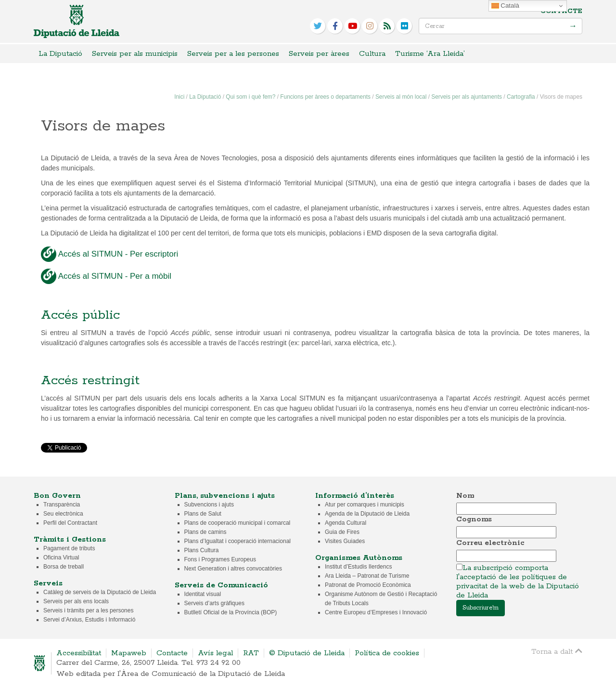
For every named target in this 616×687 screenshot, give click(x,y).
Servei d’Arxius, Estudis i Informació (89, 620)
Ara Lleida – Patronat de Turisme (367, 576)
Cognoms (474, 519)
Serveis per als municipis (135, 54)
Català (505, 6)
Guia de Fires (342, 532)
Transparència (62, 505)
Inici (179, 97)
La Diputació (60, 54)
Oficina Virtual (61, 557)
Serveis (48, 583)
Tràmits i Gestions (70, 539)
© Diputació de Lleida (307, 653)
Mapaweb (129, 653)
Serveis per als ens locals (76, 601)
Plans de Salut (203, 514)
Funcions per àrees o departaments (325, 97)
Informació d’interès (355, 496)
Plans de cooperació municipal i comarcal (237, 523)
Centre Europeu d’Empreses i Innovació (376, 612)
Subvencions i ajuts (209, 505)
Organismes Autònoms (359, 558)
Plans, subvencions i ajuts (225, 496)
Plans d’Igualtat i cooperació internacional (237, 541)
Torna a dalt (557, 651)
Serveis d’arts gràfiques (214, 603)
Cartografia (521, 97)
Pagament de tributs (69, 548)
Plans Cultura (202, 550)
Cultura (372, 54)
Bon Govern (57, 496)
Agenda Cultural (346, 523)
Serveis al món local (401, 97)
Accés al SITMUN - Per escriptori (109, 254)
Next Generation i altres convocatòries (233, 569)
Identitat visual (203, 594)
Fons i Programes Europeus (220, 559)
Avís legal (215, 653)
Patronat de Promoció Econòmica (368, 585)
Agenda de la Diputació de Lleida (367, 514)
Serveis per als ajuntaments (467, 97)
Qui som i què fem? (250, 97)
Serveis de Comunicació (221, 585)
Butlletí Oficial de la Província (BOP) (231, 612)
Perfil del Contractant (70, 523)
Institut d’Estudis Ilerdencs (358, 567)
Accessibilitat (79, 653)
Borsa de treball (64, 567)
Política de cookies (387, 653)
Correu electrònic (490, 543)
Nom (465, 496)
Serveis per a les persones (233, 54)
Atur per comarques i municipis (365, 505)
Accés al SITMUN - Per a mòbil (106, 276)
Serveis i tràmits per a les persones (88, 610)
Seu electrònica (63, 514)
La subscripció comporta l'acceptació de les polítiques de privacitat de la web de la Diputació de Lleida (518, 582)
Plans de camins (205, 532)
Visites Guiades (345, 541)
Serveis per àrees (319, 54)
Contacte (561, 11)
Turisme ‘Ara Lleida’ (430, 54)
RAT (251, 653)
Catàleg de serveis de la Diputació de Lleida (100, 592)
